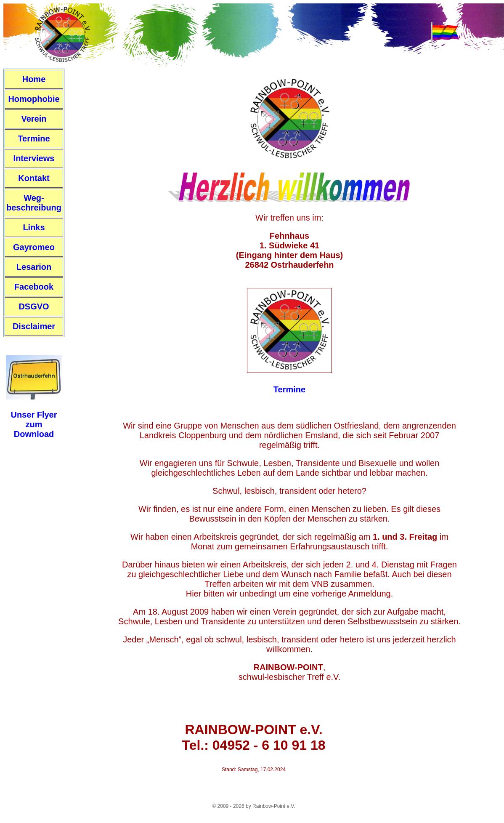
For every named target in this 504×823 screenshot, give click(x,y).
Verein (34, 119)
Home (34, 79)
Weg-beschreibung (34, 203)
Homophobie (34, 99)
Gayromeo (34, 247)
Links (34, 227)
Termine (34, 138)
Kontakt (34, 178)
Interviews (34, 158)
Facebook (34, 287)
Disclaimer (34, 326)
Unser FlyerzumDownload (34, 424)
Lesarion (34, 267)
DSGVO (34, 306)
